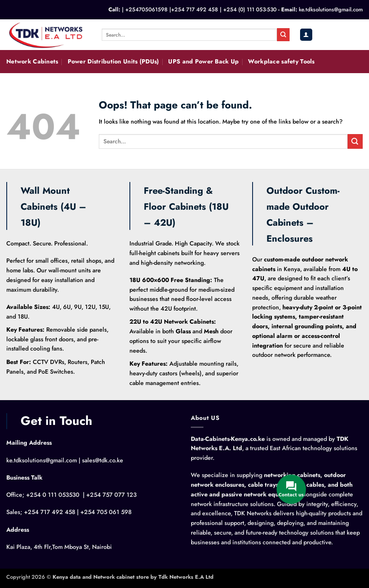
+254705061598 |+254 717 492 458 (172, 9)
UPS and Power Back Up (203, 61)
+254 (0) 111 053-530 (250, 9)
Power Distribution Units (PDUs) (113, 61)
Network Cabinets (32, 61)
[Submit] (283, 34)
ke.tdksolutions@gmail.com (331, 9)
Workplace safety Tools (281, 61)
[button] (306, 35)
